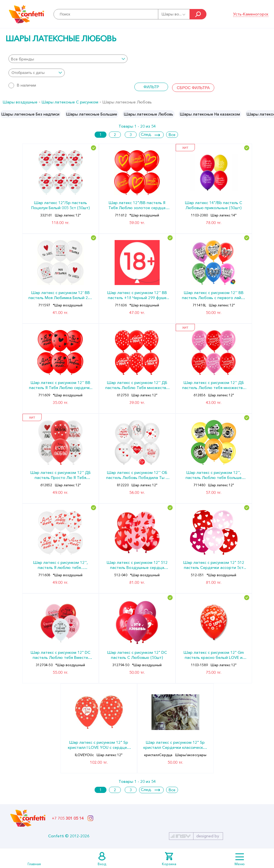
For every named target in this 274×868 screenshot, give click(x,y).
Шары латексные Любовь (149, 114)
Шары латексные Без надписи (30, 114)
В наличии (22, 85)
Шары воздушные (20, 102)
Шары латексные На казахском (210, 114)
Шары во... (174, 14)
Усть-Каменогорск (251, 14)
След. (146, 134)
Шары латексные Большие (92, 114)
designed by (208, 836)
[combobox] (68, 59)
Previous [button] (5, 114)
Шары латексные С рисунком (70, 102)
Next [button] (269, 114)
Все (172, 135)
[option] (30, 114)
